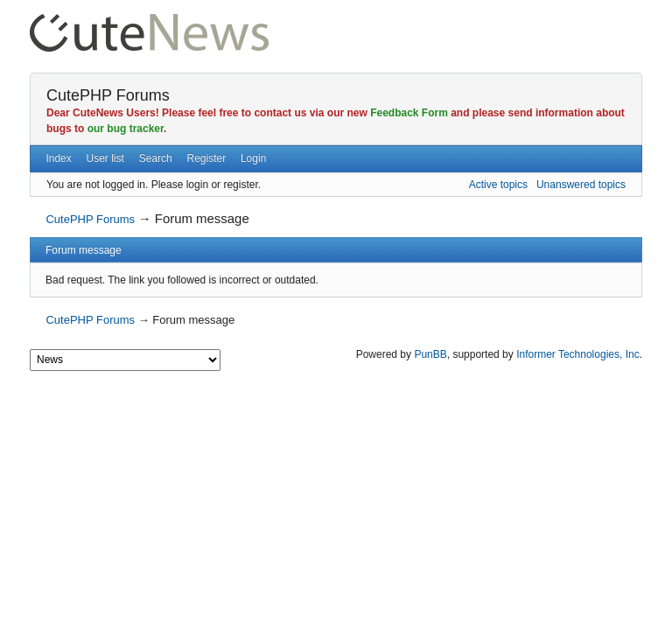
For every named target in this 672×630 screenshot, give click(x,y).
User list (105, 158)
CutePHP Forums (108, 95)
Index (58, 158)
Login (253, 158)
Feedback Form (409, 113)
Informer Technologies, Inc (578, 354)
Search (156, 158)
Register (206, 158)
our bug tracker (126, 129)
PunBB (430, 354)
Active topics (498, 185)
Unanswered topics (581, 185)
